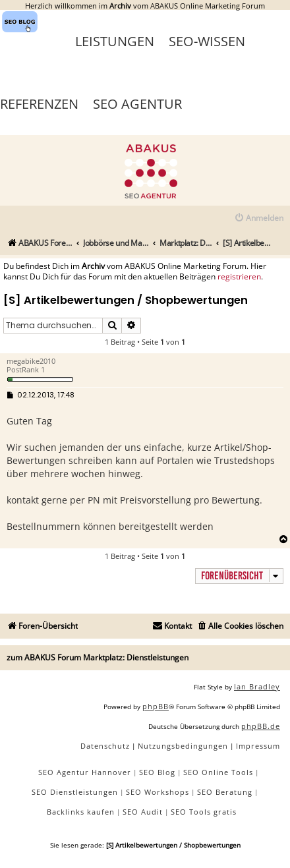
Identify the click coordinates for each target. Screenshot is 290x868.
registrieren (239, 277)
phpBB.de (261, 726)
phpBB (156, 706)
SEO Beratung (225, 792)
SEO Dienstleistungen (75, 792)
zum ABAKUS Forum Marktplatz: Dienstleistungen (98, 657)
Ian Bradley (257, 686)
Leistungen (115, 41)
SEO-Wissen (207, 41)
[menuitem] (259, 218)
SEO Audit (143, 812)
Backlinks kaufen (81, 812)
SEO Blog (157, 772)
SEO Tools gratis (204, 812)
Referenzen (39, 104)
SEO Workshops (158, 792)
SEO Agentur (137, 104)
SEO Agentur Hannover (85, 772)
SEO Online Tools (218, 772)
